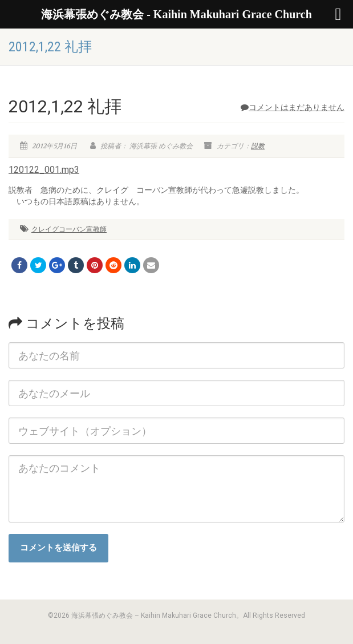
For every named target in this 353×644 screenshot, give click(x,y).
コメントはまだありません (293, 107)
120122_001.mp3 (44, 170)
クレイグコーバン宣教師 (69, 229)
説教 (258, 146)
